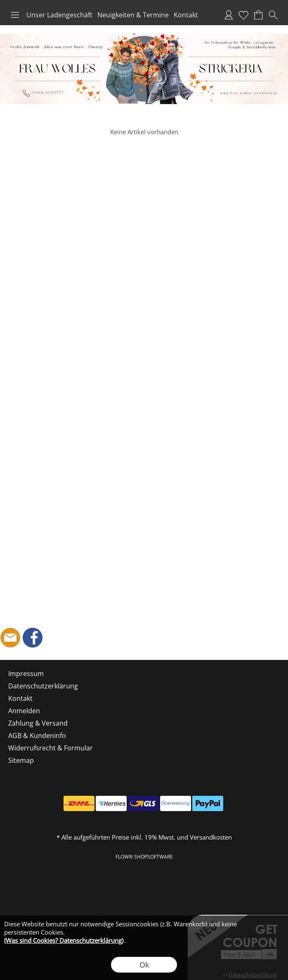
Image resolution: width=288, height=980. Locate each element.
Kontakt (186, 15)
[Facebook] (33, 638)
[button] (15, 15)
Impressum (26, 674)
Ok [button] (144, 965)
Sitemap (21, 760)
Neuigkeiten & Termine (133, 15)
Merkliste (243, 15)
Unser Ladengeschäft (59, 15)
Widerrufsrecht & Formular (51, 748)
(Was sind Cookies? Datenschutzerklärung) (64, 940)
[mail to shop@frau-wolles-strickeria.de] (10, 638)
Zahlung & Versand (38, 723)
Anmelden (229, 15)
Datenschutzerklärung (43, 686)
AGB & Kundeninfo (37, 736)
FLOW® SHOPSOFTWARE (144, 857)
